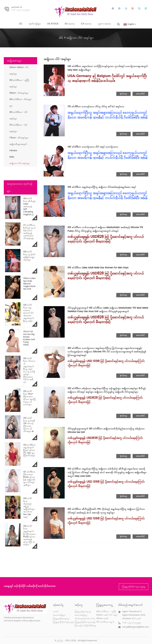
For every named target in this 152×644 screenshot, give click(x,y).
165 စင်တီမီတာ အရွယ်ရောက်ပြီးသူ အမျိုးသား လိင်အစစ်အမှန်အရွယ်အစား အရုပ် (104, 187)
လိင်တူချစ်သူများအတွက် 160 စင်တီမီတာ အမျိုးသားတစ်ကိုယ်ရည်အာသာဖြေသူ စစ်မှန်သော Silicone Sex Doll (105, 430)
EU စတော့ (70, 24)
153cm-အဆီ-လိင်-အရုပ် (107, 615)
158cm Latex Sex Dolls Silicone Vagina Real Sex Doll (29, 283)
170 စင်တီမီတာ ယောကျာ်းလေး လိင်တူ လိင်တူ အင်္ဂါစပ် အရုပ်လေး (97, 106)
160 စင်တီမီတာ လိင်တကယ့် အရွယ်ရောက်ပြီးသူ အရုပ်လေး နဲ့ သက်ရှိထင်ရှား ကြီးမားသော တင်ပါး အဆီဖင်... (29, 370)
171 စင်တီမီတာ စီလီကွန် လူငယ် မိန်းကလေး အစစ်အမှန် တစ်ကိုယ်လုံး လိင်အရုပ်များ (29, 232)
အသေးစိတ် (140, 94)
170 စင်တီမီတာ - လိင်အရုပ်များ (18, 128)
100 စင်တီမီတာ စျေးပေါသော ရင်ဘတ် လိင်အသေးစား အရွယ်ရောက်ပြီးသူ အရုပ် (29, 313)
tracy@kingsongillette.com (136, 627)
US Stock (53, 24)
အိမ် (21, 24)
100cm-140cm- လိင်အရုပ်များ (19, 70)
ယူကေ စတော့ (104, 24)
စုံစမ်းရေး (124, 94)
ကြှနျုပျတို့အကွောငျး (61, 618)
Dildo (12, 157)
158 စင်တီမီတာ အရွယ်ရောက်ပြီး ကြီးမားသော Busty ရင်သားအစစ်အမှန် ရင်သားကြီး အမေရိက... (29, 535)
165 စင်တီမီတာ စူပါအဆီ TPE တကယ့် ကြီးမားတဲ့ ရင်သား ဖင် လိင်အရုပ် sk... (29, 424)
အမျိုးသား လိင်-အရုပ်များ (80, 38)
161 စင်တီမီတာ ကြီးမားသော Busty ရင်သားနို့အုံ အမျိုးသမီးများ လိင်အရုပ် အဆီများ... (29, 478)
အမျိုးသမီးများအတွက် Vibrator (18, 147)
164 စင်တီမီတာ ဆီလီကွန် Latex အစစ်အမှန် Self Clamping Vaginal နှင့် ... (29, 206)
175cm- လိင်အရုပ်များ (19, 138)
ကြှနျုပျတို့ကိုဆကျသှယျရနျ (133, 586)
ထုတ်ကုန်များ (35, 24)
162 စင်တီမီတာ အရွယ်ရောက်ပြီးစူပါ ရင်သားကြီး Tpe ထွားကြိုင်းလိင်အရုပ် (29, 450)
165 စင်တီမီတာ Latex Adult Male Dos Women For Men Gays (100, 267)
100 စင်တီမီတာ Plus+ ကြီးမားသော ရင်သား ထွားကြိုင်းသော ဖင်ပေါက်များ (29, 398)
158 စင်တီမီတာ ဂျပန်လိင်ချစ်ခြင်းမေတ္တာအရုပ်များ (29, 256)
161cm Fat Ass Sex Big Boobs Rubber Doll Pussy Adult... (29, 338)
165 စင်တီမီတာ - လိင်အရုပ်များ (18, 115)
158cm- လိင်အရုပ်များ (19, 93)
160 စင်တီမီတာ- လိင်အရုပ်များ (20, 102)
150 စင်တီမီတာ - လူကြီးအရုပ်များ (19, 83)
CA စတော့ (86, 24)
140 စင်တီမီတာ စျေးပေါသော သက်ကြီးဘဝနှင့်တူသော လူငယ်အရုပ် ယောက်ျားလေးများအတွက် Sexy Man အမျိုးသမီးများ (106, 68)
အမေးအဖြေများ (59, 615)
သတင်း (56, 611)
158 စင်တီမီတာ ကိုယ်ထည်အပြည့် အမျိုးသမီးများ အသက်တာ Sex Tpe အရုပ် (29, 507)
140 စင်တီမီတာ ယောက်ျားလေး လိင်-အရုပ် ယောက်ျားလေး (94, 147)
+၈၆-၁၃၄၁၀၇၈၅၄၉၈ (132, 622)
